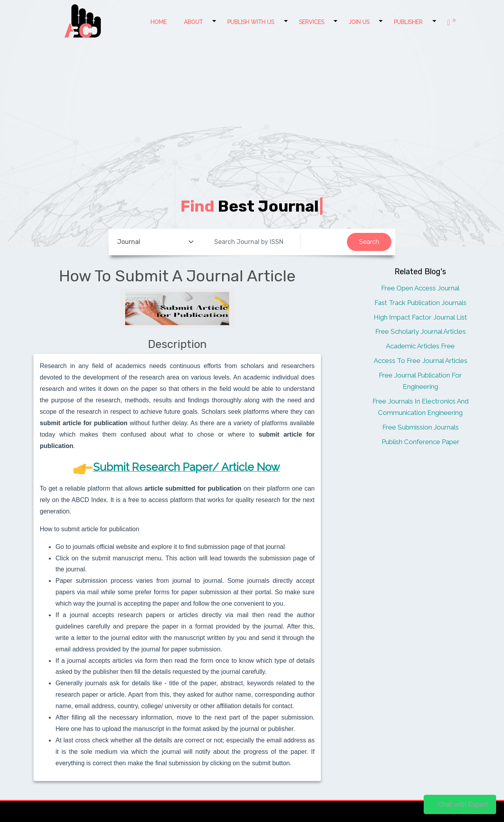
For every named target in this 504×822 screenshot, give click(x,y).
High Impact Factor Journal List (420, 317)
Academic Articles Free (420, 346)
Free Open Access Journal (420, 288)
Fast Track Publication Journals (421, 303)
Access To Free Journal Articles (421, 361)
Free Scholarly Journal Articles (421, 331)
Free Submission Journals (421, 427)
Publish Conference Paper (421, 442)
